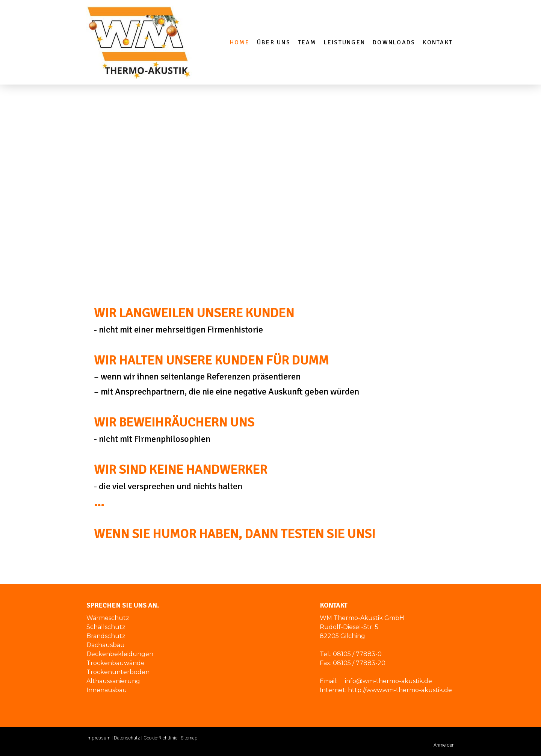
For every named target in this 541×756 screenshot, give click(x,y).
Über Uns (274, 42)
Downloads (394, 42)
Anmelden (444, 745)
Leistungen (345, 42)
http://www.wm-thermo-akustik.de (400, 690)
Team (307, 42)
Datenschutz (127, 738)
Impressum (98, 738)
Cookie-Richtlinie (160, 738)
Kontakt (438, 42)
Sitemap (189, 738)
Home (240, 42)
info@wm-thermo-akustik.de (388, 681)
